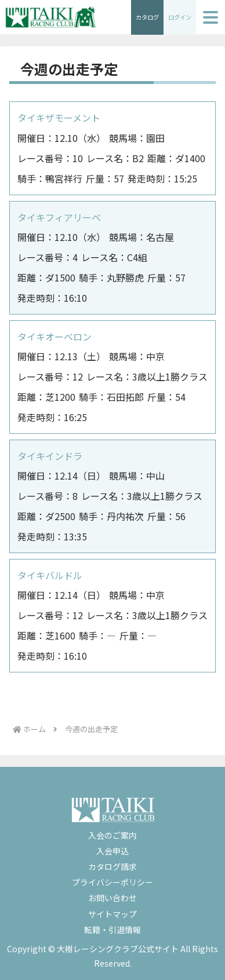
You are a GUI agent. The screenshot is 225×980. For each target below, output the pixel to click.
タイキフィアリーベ (59, 217)
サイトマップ (113, 914)
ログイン (180, 17)
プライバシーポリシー (113, 882)
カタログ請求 (113, 866)
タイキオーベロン (55, 337)
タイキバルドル (50, 575)
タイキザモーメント (59, 118)
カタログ (147, 17)
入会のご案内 (113, 835)
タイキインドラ (50, 456)
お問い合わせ (113, 898)
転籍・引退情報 (113, 930)
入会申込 (113, 851)
